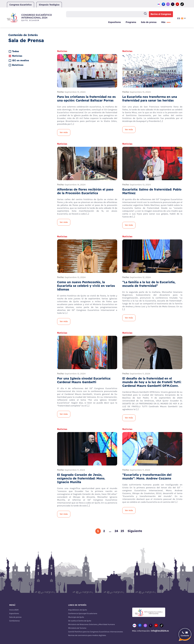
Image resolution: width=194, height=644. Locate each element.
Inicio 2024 (14, 610)
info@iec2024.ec (160, 631)
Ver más (64, 132)
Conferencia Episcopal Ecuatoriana (83, 613)
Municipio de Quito (76, 617)
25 (122, 531)
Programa (131, 22)
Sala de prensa (149, 22)
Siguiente (135, 531)
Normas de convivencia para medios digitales (87, 635)
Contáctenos (14, 621)
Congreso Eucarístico (21, 5)
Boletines (18, 65)
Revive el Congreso (161, 14)
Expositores (115, 22)
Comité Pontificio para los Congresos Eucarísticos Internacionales (96, 632)
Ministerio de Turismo (77, 628)
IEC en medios (21, 60)
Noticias (17, 56)
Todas (16, 51)
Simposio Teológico (49, 5)
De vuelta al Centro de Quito (80, 621)
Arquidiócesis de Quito (78, 610)
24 (116, 531)
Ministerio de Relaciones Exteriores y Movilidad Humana (91, 624)
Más (163, 22)
